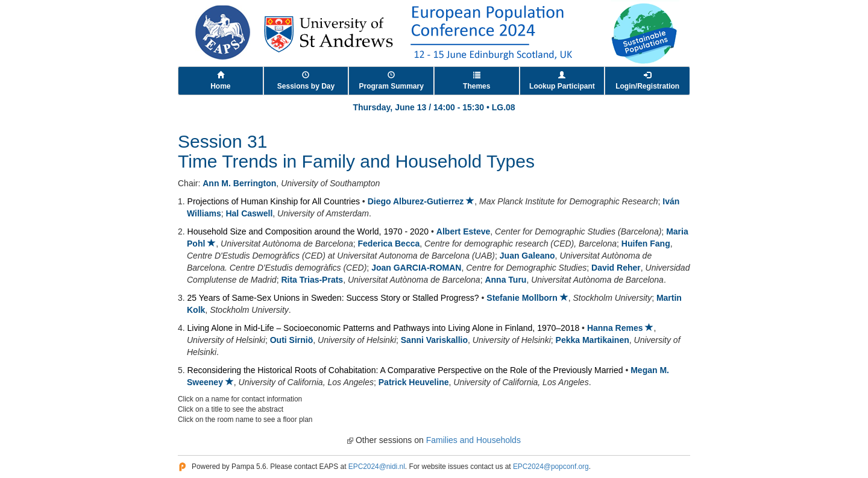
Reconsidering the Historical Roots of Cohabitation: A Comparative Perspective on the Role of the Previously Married (405, 370)
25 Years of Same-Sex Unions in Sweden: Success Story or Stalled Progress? (333, 298)
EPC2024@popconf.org (551, 467)
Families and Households (473, 440)
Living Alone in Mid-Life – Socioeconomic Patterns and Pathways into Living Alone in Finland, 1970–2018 (384, 328)
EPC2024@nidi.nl (377, 467)
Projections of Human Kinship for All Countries (274, 201)
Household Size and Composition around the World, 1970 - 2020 (308, 231)
